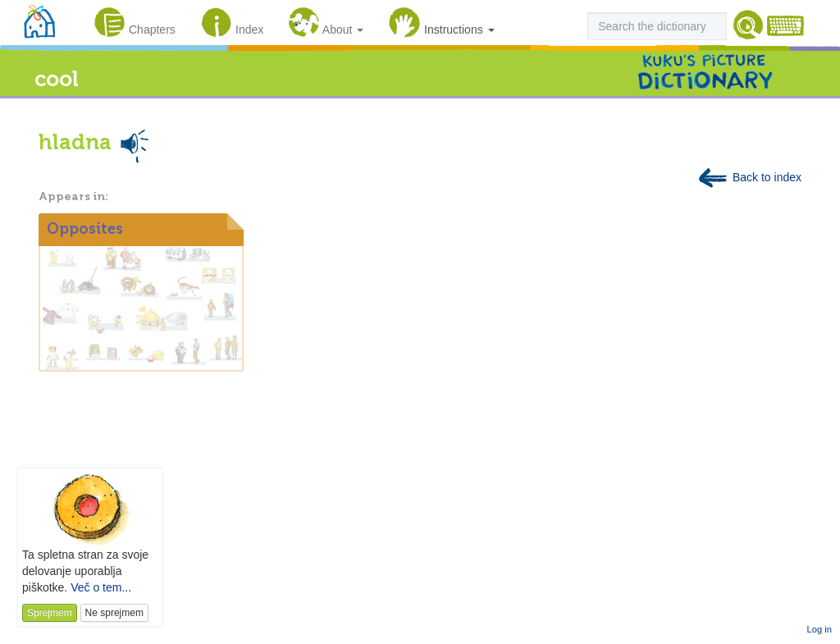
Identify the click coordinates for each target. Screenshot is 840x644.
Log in (819, 629)
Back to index (749, 177)
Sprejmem (50, 613)
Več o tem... (101, 587)
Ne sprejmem (114, 613)
